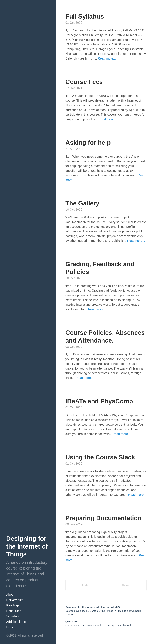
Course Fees (84, 82)
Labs (10, 627)
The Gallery (82, 203)
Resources (14, 611)
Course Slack (72, 625)
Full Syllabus (85, 16)
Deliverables (15, 600)
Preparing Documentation (103, 518)
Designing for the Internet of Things (27, 546)
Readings (13, 605)
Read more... (107, 58)
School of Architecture (128, 625)
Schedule (13, 616)
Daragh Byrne (97, 611)
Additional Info (16, 622)
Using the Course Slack (100, 457)
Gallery (111, 625)
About (10, 594)
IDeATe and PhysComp (99, 401)
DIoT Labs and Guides (93, 625)
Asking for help (88, 143)
